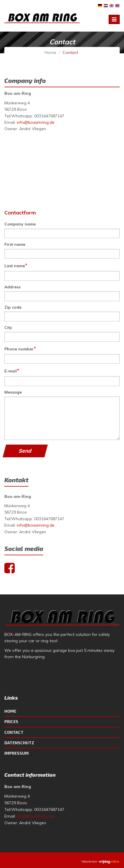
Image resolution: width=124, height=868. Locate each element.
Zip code (13, 307)
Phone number (20, 349)
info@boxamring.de (36, 122)
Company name (20, 224)
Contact (14, 732)
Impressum (17, 753)
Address (12, 287)
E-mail (12, 371)
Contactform (20, 213)
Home (50, 52)
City (8, 327)
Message (13, 392)
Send (25, 451)
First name (15, 244)
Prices (11, 721)
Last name (16, 265)
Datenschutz (19, 743)
